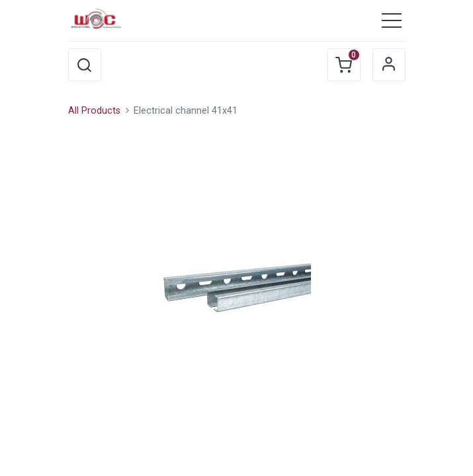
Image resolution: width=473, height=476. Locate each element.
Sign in (389, 65)
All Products (94, 111)
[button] (85, 65)
